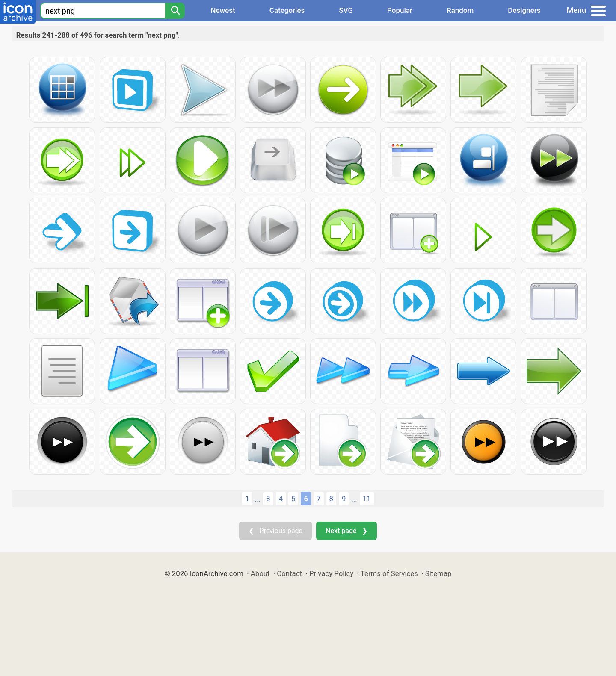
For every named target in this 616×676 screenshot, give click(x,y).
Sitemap (438, 573)
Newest (223, 10)
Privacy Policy (331, 573)
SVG (346, 10)
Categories (287, 10)
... (258, 499)
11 (367, 499)
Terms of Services (389, 573)
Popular (400, 10)
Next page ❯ (346, 531)
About (260, 573)
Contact (289, 573)
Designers (524, 10)
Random (460, 10)
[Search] (175, 11)
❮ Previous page (275, 531)
